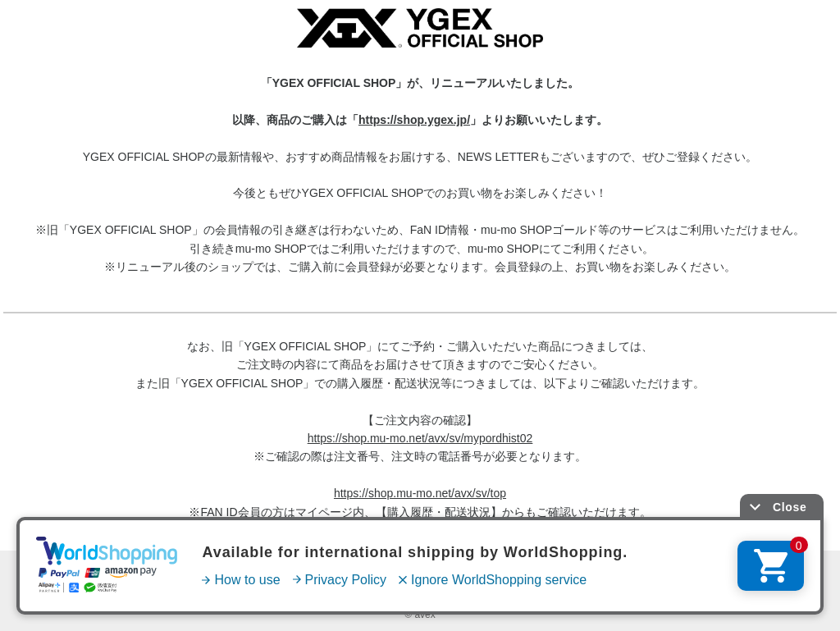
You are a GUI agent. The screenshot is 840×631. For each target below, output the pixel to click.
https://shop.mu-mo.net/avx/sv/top (420, 493)
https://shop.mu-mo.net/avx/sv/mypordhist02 (420, 438)
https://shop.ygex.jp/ (414, 120)
